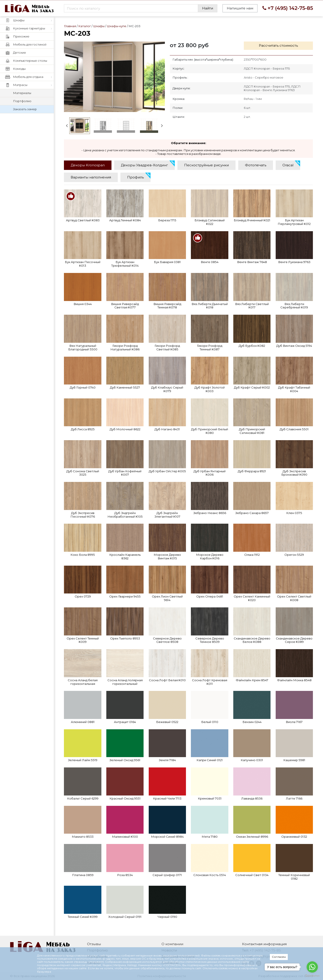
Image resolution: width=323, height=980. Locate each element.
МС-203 (114, 77)
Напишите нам (240, 8)
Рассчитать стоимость (278, 45)
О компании (172, 944)
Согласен (279, 957)
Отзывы (94, 944)
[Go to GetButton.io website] (312, 976)
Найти (208, 8)
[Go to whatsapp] (312, 967)
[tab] (88, 165)
